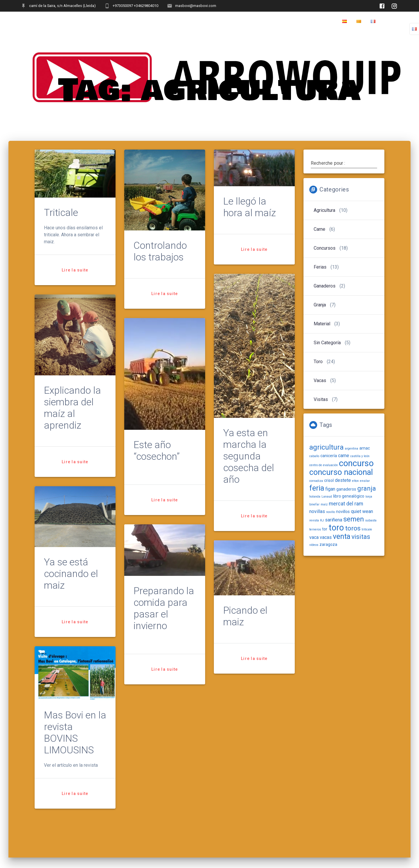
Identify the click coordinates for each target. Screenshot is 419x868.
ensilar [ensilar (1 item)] (365, 481)
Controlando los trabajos (160, 251)
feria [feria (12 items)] (317, 488)
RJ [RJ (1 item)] (322, 520)
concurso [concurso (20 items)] (356, 463)
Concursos (325, 248)
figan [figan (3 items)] (330, 489)
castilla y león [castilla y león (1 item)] (360, 456)
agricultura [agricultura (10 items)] (326, 447)
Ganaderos (325, 286)
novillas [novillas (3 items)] (317, 511)
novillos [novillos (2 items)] (343, 512)
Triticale (61, 213)
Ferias (320, 267)
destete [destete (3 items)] (343, 480)
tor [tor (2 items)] (325, 529)
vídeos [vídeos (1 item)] (314, 545)
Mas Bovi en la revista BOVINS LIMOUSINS (75, 733)
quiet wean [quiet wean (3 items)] (362, 511)
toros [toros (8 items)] (353, 528)
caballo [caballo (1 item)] (314, 456)
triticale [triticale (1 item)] (367, 529)
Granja (320, 305)
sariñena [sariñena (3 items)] (334, 520)
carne (319, 229)
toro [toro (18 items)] (336, 528)
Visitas (321, 399)
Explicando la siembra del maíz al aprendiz (72, 408)
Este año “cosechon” (157, 451)
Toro (318, 362)
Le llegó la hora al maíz (250, 207)
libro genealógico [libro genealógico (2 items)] (349, 496)
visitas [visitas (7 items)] (361, 537)
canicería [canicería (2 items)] (329, 456)
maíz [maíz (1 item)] (324, 504)
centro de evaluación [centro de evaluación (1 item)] (324, 465)
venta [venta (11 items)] (342, 536)
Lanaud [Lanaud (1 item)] (327, 497)
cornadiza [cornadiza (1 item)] (316, 481)
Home (391, 22)
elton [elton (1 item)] (355, 481)
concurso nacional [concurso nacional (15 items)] (341, 472)
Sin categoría (327, 343)
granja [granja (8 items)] (367, 488)
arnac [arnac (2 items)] (365, 448)
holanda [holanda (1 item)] (315, 497)
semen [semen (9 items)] (354, 519)
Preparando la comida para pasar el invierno (164, 608)
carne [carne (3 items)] (344, 456)
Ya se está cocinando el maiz (71, 574)
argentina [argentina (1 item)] (351, 449)
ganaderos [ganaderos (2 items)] (346, 489)
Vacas (320, 380)
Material (322, 324)
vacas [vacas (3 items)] (326, 537)
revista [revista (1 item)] (314, 520)
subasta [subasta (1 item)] (371, 520)
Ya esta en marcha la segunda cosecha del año (249, 456)
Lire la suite (75, 270)
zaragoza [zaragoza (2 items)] (328, 544)
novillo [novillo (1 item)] (331, 512)
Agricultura (324, 210)
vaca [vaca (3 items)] (314, 537)
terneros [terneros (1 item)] (315, 529)
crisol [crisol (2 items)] (329, 480)
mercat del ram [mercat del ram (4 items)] (346, 504)
